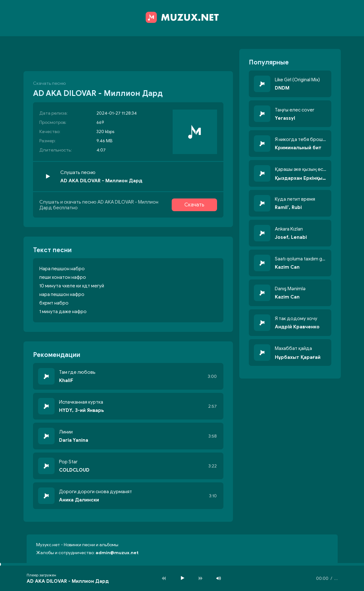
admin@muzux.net (117, 553)
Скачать (194, 205)
